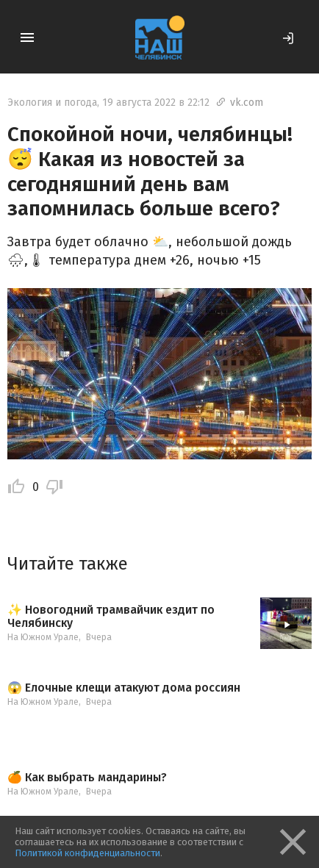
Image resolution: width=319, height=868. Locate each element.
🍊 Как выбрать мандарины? (87, 778)
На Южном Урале (43, 637)
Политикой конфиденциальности (87, 853)
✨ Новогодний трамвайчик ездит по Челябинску (111, 616)
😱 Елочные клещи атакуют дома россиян (124, 688)
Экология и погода (52, 103)
